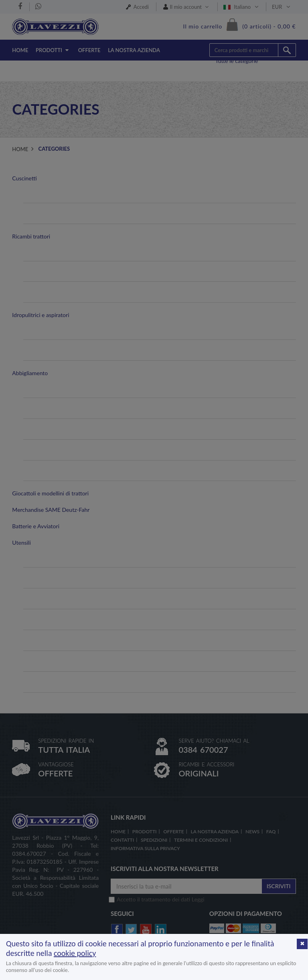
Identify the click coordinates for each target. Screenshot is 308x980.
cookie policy (75, 953)
